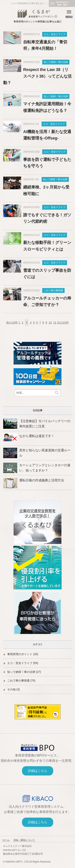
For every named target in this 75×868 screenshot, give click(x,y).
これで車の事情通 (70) (21, 681)
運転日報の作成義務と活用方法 (42, 480)
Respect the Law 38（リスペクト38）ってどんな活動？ (37, 76)
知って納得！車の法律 (56, 62)
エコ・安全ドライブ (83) (23, 663)
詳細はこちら (38, 771)
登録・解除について (24, 840)
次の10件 (63, 323)
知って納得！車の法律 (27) (24, 672)
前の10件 (12, 323)
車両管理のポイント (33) (23, 654)
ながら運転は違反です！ (37, 436)
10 (50, 323)
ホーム (6, 840)
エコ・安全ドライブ (55, 34)
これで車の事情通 (53, 290)
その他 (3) (13, 689)
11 (55, 323)
